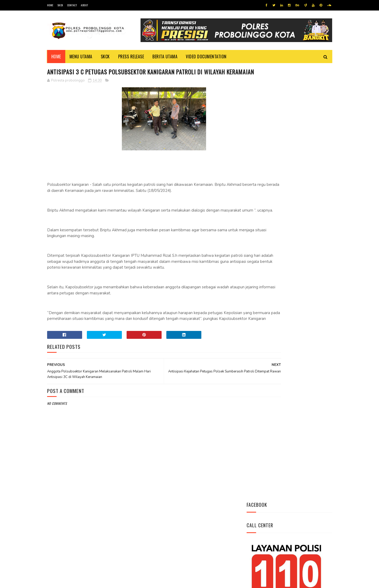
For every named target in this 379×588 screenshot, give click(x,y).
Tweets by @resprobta (270, 202)
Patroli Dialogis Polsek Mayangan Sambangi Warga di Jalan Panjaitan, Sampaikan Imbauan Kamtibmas (287, 333)
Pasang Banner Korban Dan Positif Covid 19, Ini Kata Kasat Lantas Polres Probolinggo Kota (302, 301)
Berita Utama (165, 57)
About (84, 5)
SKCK (60, 5)
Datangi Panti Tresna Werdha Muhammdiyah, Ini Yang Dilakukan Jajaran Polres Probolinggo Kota (301, 237)
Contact (72, 5)
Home (50, 5)
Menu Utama (81, 57)
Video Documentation (206, 57)
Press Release (131, 57)
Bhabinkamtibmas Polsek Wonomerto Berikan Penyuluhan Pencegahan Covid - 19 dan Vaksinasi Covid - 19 (286, 269)
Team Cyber (69, 581)
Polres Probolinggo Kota (112, 581)
